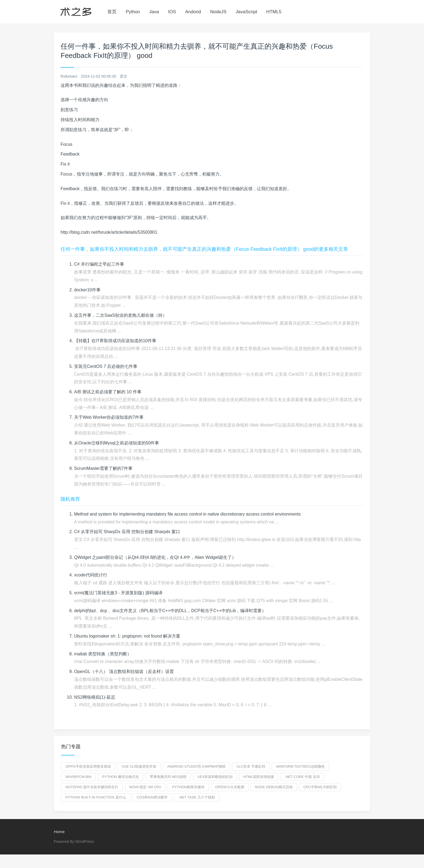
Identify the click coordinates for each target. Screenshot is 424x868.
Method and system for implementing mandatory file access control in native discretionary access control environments (188, 514)
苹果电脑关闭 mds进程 (168, 777)
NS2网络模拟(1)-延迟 (95, 697)
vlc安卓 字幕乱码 (251, 766)
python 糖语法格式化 (121, 777)
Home (59, 832)
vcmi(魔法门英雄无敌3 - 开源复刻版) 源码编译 (118, 593)
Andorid (193, 12)
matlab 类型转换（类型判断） (103, 654)
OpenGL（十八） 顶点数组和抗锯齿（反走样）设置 (124, 671)
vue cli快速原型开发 (139, 766)
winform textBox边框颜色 (300, 766)
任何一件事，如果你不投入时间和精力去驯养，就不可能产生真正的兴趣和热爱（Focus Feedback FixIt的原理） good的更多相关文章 (204, 249)
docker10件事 (87, 290)
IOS (172, 12)
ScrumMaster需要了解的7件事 (103, 468)
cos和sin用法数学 (152, 797)
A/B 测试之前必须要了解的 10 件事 (108, 392)
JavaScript (246, 12)
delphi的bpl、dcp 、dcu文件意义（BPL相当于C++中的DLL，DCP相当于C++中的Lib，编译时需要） (170, 611)
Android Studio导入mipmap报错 (196, 766)
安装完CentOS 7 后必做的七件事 (106, 366)
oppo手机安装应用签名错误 (88, 766)
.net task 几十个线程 (197, 797)
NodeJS (218, 12)
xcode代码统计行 (91, 575)
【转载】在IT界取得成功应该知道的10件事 (115, 341)
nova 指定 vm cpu (145, 787)
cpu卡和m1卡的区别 (320, 787)
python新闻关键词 (188, 787)
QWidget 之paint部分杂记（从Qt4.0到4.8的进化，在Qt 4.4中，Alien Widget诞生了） (155, 557)
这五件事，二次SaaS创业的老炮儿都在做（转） (120, 315)
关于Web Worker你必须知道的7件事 (109, 417)
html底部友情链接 (259, 777)
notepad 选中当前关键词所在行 (92, 787)
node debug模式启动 (274, 787)
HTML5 (274, 12)
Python (133, 12)
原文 (124, 76)
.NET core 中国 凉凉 (302, 777)
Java (154, 12)
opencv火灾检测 (230, 787)
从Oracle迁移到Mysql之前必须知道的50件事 (117, 443)
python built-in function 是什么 (96, 797)
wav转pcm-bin (78, 777)
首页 (112, 12)
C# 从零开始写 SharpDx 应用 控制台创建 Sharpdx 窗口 (127, 532)
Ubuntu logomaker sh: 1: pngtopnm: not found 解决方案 (127, 636)
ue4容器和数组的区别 (215, 777)
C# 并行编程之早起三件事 (99, 264)
